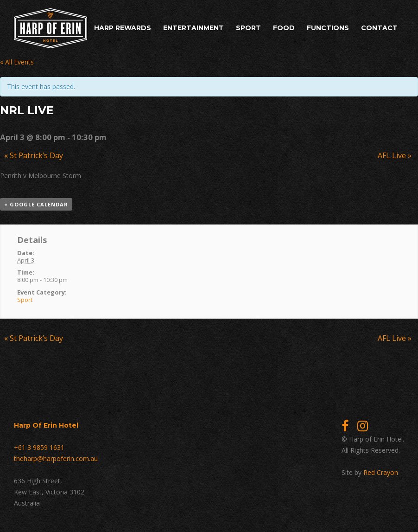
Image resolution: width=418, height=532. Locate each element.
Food (284, 28)
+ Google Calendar (36, 204)
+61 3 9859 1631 (39, 447)
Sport (248, 28)
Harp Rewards (123, 28)
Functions (328, 28)
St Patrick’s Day (34, 155)
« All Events (17, 62)
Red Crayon (381, 472)
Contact (379, 28)
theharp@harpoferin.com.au (56, 458)
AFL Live (395, 155)
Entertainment (193, 28)
